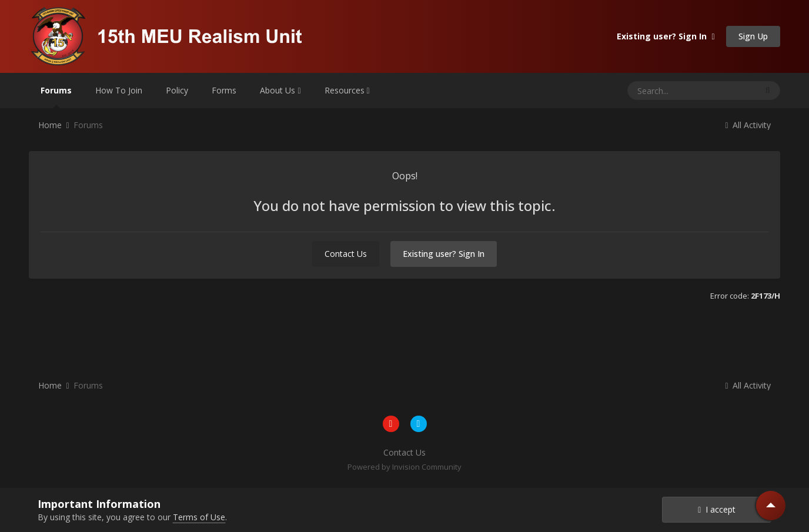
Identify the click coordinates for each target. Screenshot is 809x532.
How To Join (119, 90)
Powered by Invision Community (404, 467)
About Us (280, 90)
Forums (56, 96)
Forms (224, 90)
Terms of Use (199, 517)
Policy (177, 90)
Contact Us (346, 254)
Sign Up (753, 36)
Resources (347, 90)
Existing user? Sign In (666, 36)
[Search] (669, 91)
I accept (717, 509)
